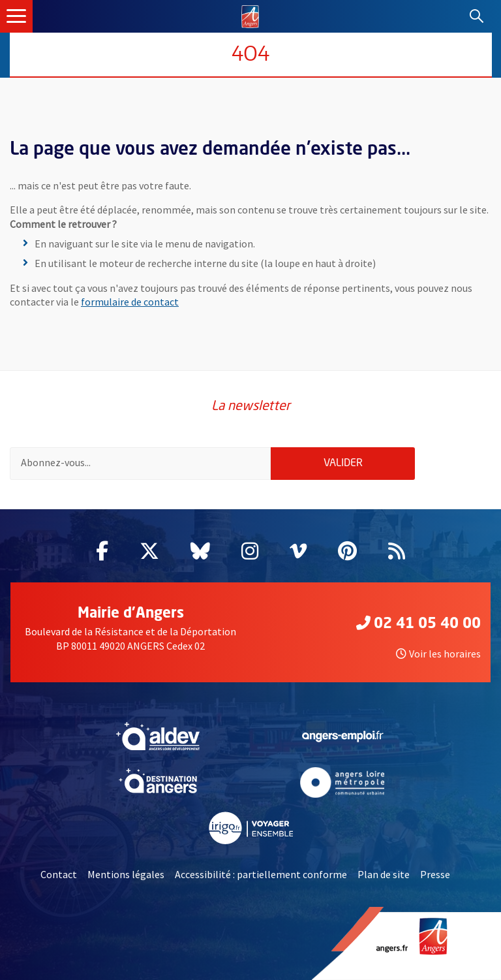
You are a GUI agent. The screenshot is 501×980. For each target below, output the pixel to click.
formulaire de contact (130, 302)
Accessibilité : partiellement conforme (261, 874)
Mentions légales (126, 874)
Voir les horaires (438, 654)
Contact (59, 874)
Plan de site (384, 874)
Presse (435, 874)
